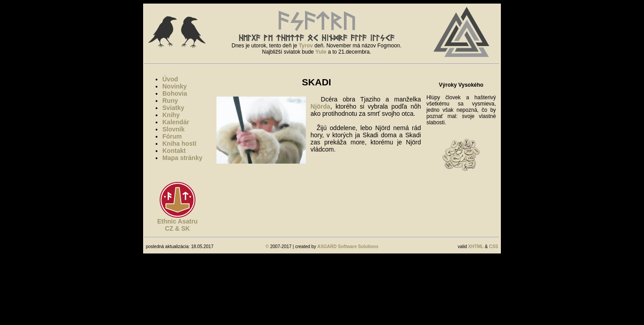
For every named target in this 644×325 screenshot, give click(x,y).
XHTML (476, 247)
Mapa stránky (182, 158)
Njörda (320, 106)
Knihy (171, 115)
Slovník (174, 129)
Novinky (174, 86)
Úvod (170, 79)
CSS (494, 247)
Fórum (172, 136)
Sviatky (173, 108)
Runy (170, 101)
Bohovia (175, 93)
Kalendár (176, 122)
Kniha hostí (179, 144)
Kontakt (174, 151)
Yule (321, 52)
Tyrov (306, 46)
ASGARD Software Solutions (348, 247)
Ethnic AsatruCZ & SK (177, 225)
